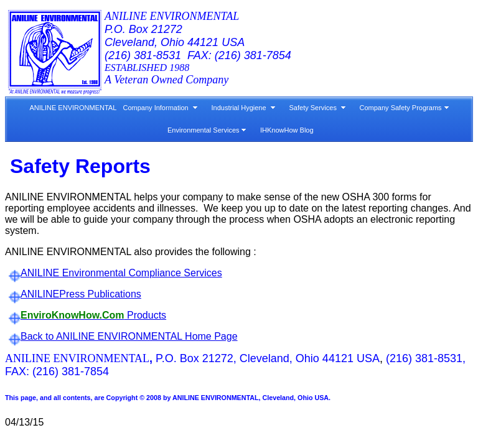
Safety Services (313, 108)
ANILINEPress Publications (81, 294)
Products (93, 315)
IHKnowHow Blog (287, 130)
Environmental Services (204, 130)
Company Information (156, 108)
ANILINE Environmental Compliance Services (121, 273)
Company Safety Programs (401, 108)
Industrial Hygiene (239, 108)
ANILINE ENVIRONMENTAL (72, 108)
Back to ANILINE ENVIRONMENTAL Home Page (129, 336)
